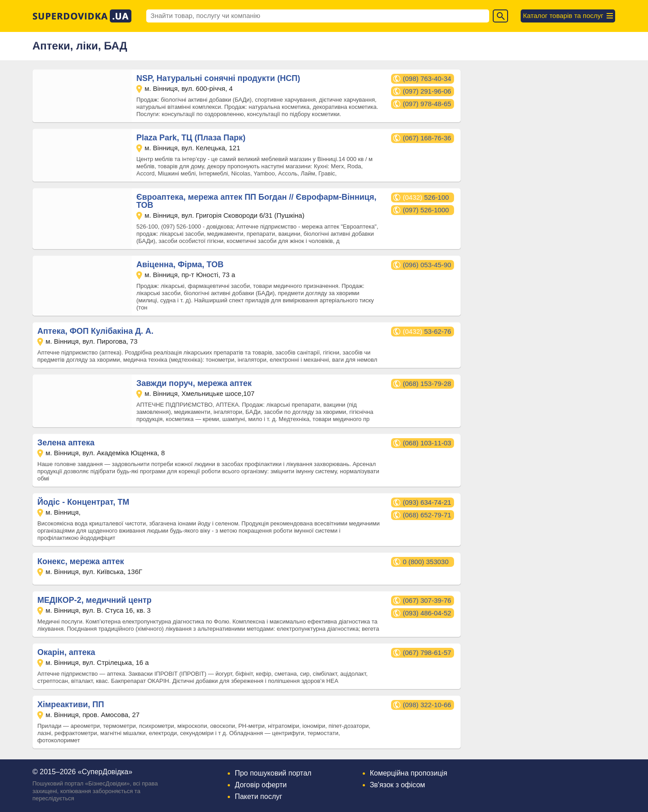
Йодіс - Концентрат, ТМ (83, 502)
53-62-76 (427, 331)
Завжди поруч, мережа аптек (194, 383)
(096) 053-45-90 (427, 265)
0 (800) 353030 (426, 562)
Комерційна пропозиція (409, 773)
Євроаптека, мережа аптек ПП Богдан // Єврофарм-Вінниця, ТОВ (256, 201)
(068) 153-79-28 (427, 384)
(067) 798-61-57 (427, 653)
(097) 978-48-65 (427, 104)
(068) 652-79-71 (427, 515)
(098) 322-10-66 (427, 705)
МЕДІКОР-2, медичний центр (94, 600)
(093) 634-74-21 (427, 502)
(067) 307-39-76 (427, 600)
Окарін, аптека (66, 652)
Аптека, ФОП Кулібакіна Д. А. (95, 331)
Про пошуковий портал (273, 773)
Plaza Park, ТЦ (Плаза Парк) (191, 138)
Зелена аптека (66, 443)
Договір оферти (261, 785)
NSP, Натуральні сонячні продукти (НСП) (218, 78)
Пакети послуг (259, 796)
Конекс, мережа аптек (81, 561)
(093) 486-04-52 (427, 613)
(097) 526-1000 (426, 210)
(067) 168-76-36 (427, 138)
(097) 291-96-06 (427, 91)
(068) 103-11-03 (427, 443)
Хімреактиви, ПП (71, 704)
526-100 (426, 197)
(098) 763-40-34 (427, 79)
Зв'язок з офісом (398, 785)
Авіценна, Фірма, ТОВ (180, 265)
